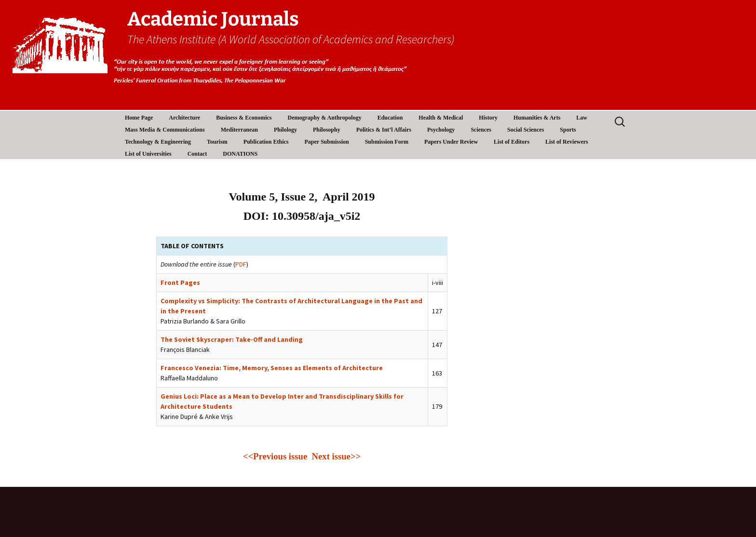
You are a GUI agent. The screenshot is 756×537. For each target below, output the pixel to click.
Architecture (184, 118)
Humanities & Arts (537, 118)
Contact (197, 154)
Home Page (139, 118)
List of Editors (512, 142)
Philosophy (327, 130)
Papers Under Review (451, 142)
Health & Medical (441, 118)
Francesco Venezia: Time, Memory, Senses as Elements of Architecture (272, 368)
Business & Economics (244, 118)
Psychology (441, 130)
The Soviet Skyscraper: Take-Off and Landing (232, 339)
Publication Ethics (266, 142)
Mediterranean (239, 130)
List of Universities (148, 154)
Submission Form (387, 142)
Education (390, 118)
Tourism (217, 142)
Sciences (481, 130)
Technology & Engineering (158, 142)
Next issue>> (337, 456)
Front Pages (180, 282)
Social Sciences (526, 130)
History (488, 118)
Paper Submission (327, 142)
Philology (285, 130)
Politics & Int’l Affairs (384, 130)
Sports (568, 130)
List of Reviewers (567, 142)
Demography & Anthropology (325, 118)
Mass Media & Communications (165, 130)
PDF (241, 264)
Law (582, 118)
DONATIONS (240, 154)
